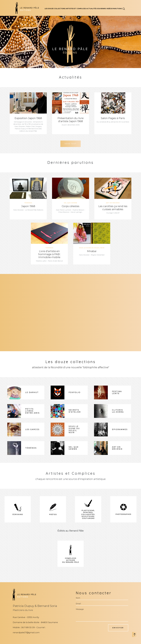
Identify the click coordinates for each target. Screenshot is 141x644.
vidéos (109, 9)
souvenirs (101, 9)
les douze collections (55, 9)
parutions (117, 9)
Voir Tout (71, 144)
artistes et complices (76, 9)
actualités (91, 9)
